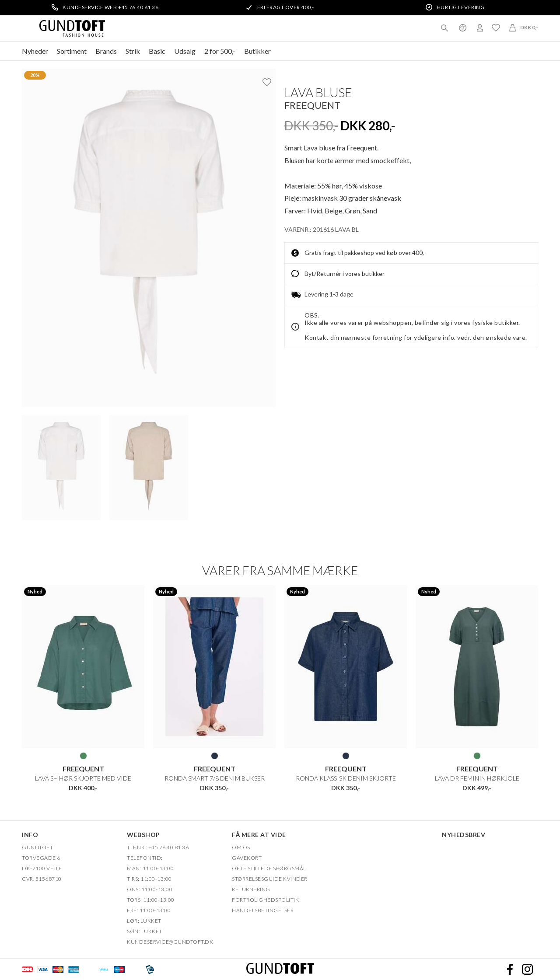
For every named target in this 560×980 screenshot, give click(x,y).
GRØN (83, 756)
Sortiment (72, 51)
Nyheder (35, 51)
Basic (157, 51)
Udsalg (185, 51)
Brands (106, 51)
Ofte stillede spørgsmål (269, 868)
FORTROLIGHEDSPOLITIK (265, 899)
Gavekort (247, 857)
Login (480, 28)
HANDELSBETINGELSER (263, 910)
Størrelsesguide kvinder (270, 878)
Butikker (257, 51)
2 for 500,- (220, 51)
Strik (133, 51)
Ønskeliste (496, 28)
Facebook (510, 969)
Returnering (251, 889)
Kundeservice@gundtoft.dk (170, 941)
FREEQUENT (312, 105)
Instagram (527, 969)
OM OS (241, 847)
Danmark (462, 28)
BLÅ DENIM (215, 756)
